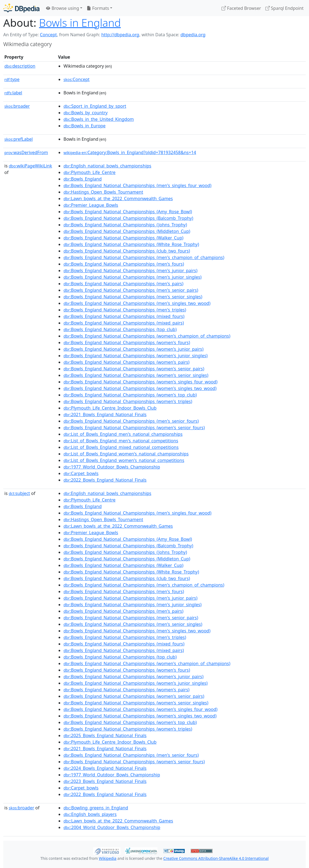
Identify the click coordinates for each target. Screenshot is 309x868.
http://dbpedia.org (120, 35)
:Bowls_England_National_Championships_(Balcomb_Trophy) (128, 218)
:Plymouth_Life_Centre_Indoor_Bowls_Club (110, 408)
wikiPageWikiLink (30, 166)
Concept (48, 35)
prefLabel (19, 139)
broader (17, 106)
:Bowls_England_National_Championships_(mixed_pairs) (124, 323)
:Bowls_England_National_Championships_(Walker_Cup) (123, 238)
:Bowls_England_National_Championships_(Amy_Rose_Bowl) (128, 212)
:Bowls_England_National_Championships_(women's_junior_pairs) (134, 349)
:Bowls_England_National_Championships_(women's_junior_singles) (136, 356)
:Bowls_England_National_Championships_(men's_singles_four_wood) (137, 185)
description (20, 66)
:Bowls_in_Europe (84, 126)
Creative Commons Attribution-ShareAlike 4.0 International (216, 858)
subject (19, 493)
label (13, 93)
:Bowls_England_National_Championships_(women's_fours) (127, 343)
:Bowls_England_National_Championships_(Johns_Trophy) (125, 225)
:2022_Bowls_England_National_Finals (105, 480)
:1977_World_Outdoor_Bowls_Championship (112, 467)
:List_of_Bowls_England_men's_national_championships (123, 434)
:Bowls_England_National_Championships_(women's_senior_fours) (134, 428)
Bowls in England (80, 22)
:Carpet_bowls (81, 473)
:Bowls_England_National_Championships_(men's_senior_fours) (131, 421)
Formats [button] (98, 8)
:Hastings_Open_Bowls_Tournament (103, 192)
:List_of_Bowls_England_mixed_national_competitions (121, 447)
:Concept (77, 79)
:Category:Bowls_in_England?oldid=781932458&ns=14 (130, 152)
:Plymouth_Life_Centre (90, 172)
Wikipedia (108, 858)
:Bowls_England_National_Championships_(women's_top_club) (130, 395)
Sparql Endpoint (284, 8)
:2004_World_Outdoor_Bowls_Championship (112, 827)
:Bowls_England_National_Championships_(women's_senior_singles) (136, 375)
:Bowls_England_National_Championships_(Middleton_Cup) (127, 231)
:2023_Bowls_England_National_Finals (105, 781)
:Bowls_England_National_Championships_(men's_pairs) (123, 284)
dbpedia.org (193, 35)
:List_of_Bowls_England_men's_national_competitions (121, 441)
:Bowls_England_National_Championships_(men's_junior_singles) (133, 277)
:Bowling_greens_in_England (96, 808)
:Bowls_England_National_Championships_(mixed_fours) (124, 316)
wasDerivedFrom (26, 152)
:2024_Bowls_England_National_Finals (105, 768)
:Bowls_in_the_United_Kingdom (99, 119)
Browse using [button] (63, 8)
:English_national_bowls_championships (107, 166)
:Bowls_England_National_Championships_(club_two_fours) (127, 251)
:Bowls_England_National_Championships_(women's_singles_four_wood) (140, 382)
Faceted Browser (241, 8)
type (12, 79)
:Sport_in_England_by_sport (95, 106)
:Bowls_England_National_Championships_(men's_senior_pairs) (131, 290)
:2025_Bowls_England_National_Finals (105, 735)
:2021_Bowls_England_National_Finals (105, 415)
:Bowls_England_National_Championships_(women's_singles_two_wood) (140, 388)
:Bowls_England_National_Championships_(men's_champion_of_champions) (144, 257)
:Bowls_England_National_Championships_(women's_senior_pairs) (134, 369)
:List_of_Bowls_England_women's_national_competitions (124, 460)
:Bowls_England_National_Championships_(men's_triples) (125, 310)
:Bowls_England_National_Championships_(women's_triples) (128, 401)
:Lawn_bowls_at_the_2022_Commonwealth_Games (118, 199)
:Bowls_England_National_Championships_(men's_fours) (124, 264)
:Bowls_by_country (86, 113)
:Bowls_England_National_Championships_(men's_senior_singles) (133, 297)
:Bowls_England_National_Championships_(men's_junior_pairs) (131, 271)
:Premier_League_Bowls (91, 205)
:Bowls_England (83, 179)
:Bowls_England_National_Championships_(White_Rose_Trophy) (131, 244)
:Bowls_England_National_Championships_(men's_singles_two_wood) (137, 303)
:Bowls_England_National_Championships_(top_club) (120, 329)
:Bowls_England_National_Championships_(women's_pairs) (126, 362)
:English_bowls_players (90, 814)
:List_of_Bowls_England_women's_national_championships (126, 454)
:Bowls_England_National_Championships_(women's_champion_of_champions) (147, 336)
